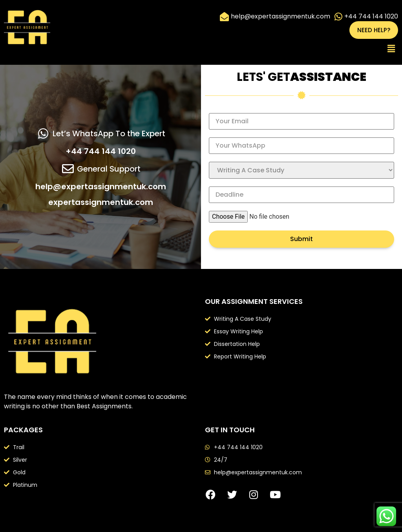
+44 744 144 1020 (101, 151)
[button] (391, 49)
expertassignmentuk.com (101, 202)
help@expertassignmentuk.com (101, 186)
